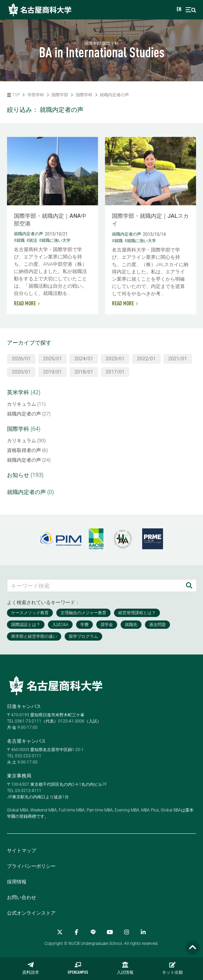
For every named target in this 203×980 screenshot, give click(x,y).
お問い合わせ (22, 897)
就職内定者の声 (114, 95)
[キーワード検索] (95, 586)
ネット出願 (172, 968)
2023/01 (115, 359)
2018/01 (84, 372)
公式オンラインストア (31, 913)
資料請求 (31, 968)
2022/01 (146, 359)
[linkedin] (143, 932)
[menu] (191, 10)
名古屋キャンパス (26, 741)
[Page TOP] (193, 948)
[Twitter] (60, 932)
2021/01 (178, 359)
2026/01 (21, 359)
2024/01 (84, 359)
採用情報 (17, 882)
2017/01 (115, 372)
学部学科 (36, 95)
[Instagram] (127, 932)
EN (179, 10)
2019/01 (52, 372)
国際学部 (60, 95)
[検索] (189, 586)
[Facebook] (76, 932)
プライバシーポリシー (31, 866)
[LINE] (93, 932)
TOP (13, 95)
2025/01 (52, 359)
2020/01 (21, 372)
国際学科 (84, 95)
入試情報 (125, 968)
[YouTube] (110, 932)
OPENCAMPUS (78, 968)
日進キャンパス (24, 706)
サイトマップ (22, 850)
